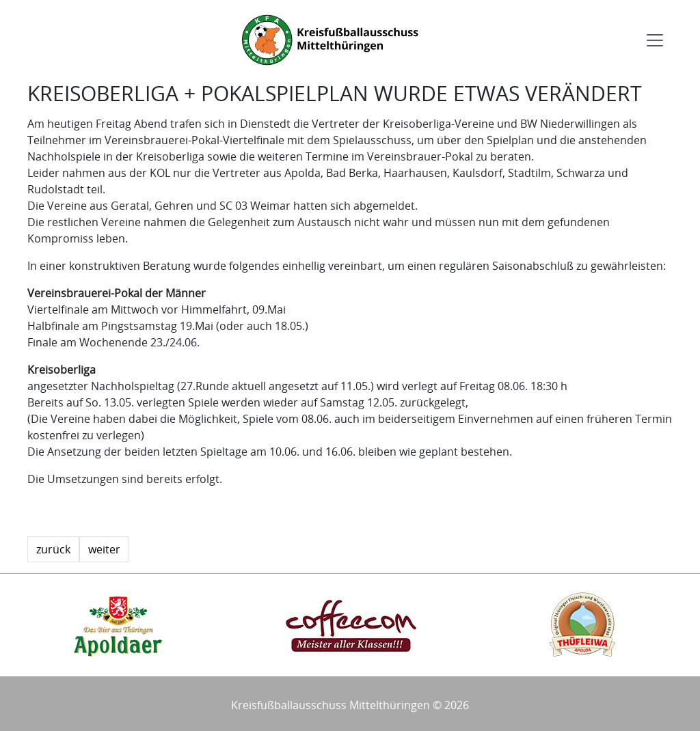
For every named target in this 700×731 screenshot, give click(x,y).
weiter (104, 549)
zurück (53, 549)
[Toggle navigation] (655, 40)
